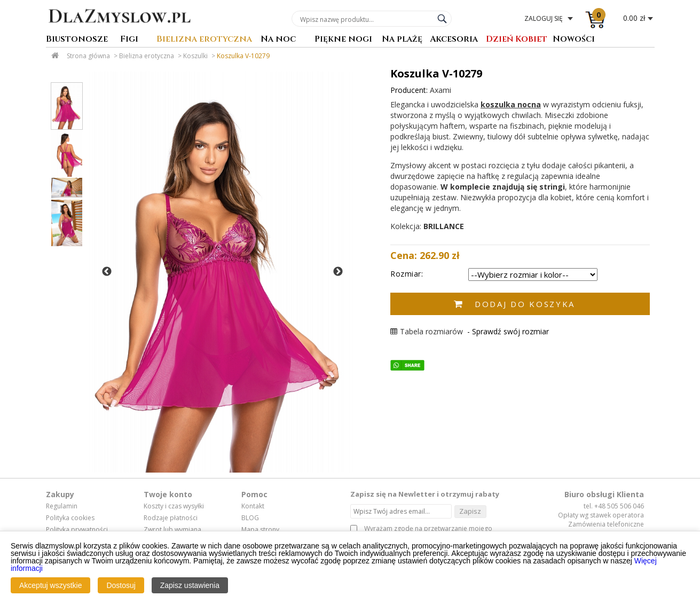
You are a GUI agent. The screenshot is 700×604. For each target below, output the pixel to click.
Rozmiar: (407, 274)
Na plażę (402, 40)
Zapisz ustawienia (190, 585)
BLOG (250, 518)
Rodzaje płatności (171, 518)
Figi (129, 40)
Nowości (574, 40)
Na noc (278, 40)
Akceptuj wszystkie (50, 585)
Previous (107, 272)
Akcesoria (454, 40)
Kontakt (253, 506)
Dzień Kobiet (517, 40)
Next (338, 272)
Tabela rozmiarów (427, 331)
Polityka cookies (70, 518)
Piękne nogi (343, 40)
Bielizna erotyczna (204, 40)
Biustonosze (77, 40)
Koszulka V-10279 (243, 56)
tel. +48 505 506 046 (614, 506)
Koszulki (195, 56)
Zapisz (470, 511)
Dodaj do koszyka (525, 304)
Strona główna (88, 56)
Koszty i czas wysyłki (174, 506)
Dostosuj (121, 585)
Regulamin (62, 506)
